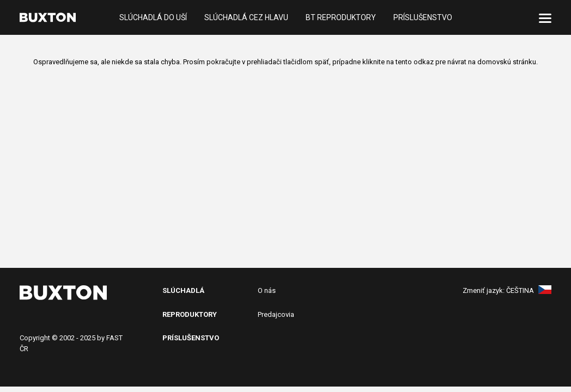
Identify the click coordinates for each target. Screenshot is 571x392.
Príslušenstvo (423, 17)
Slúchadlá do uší (153, 17)
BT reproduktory (341, 17)
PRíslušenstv (188, 338)
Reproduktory (190, 314)
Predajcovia (276, 314)
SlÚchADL (181, 290)
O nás (267, 290)
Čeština (529, 290)
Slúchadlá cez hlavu (246, 17)
